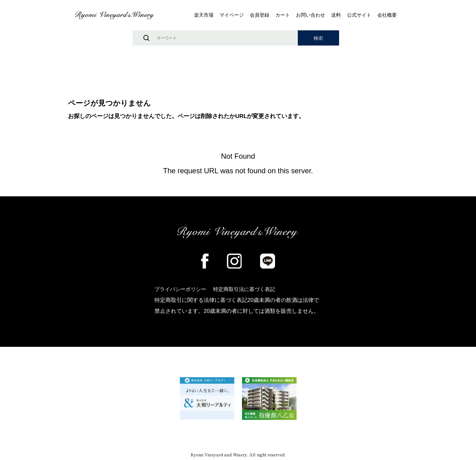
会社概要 (387, 15)
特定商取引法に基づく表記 (250, 290)
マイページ (232, 15)
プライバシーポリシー (182, 290)
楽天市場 (204, 15)
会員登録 (260, 15)
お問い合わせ (311, 15)
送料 (336, 15)
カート (283, 15)
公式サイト (359, 15)
